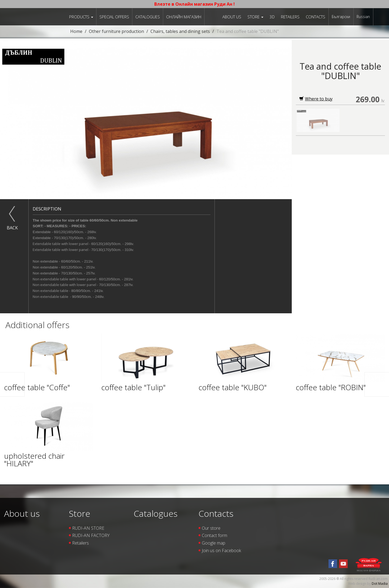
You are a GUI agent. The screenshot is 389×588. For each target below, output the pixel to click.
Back (12, 228)
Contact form (214, 535)
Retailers (290, 17)
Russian (363, 17)
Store (255, 17)
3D (272, 17)
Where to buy (316, 99)
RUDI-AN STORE (88, 528)
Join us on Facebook (221, 550)
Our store (211, 528)
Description (47, 209)
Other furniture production (116, 31)
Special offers (114, 17)
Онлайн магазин (184, 17)
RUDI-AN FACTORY (91, 535)
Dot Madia (380, 584)
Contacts (316, 17)
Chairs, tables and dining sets (180, 31)
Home (76, 31)
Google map (214, 543)
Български (341, 17)
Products (81, 17)
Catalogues (148, 17)
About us (232, 17)
